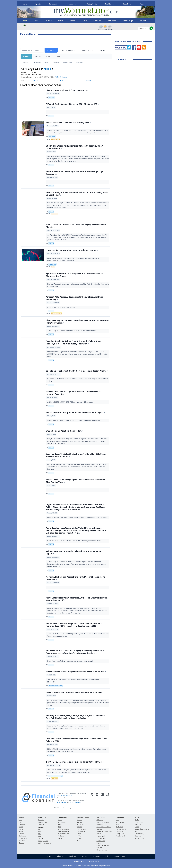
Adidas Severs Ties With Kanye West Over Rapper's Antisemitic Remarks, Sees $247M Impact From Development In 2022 (74, 625)
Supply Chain (54, 214)
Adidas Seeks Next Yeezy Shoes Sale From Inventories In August (76, 413)
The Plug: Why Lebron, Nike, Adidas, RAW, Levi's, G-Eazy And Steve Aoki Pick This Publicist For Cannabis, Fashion (76, 717)
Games (79, 827)
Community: (63, 818)
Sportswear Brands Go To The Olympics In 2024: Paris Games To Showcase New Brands (74, 275)
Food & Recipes (82, 829)
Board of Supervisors (142, 829)
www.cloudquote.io (65, 796)
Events (60, 820)
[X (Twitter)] (92, 798)
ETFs (48, 56)
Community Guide (63, 829)
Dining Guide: (102, 818)
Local (25, 21)
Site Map (85, 856)
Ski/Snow (41, 824)
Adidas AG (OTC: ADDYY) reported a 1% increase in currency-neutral (72, 331)
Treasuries (79, 63)
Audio (137, 820)
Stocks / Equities (55, 139)
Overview (38, 63)
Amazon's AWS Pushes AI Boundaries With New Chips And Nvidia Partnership (74, 298)
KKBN (79, 841)
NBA (40, 834)
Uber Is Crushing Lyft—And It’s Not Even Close (67, 90)
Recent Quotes (68, 50)
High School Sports (44, 843)
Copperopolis (101, 836)
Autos (118, 824)
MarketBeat (52, 97)
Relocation (100, 848)
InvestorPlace (52, 264)
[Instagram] (107, 798)
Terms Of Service (75, 802)
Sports (38, 4)
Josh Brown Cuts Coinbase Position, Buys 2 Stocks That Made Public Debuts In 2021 (77, 740)
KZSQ (79, 838)
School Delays (128, 21)
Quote (36, 80)
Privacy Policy (62, 802)
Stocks (38, 56)
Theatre (80, 822)
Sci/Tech (22, 841)
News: (21, 818)
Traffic (84, 21)
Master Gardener (102, 850)
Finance (99, 843)
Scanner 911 (139, 822)
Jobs (117, 820)
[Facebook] (97, 798)
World (61, 21)
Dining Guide (92, 4)
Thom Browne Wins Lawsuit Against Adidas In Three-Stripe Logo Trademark (75, 173)
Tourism (143, 21)
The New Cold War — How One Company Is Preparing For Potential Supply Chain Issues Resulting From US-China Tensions (75, 652)
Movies (79, 820)
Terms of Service (79, 861)
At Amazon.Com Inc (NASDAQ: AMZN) (62, 307)
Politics (21, 834)
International (67, 63)
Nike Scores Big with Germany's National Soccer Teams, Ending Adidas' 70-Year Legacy (77, 194)
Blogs (60, 827)
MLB (40, 832)
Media (142, 4)
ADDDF (48, 69)
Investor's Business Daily (55, 686)
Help (107, 856)
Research (89, 80)
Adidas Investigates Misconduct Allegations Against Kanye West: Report (75, 553)
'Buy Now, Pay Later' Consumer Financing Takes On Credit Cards (75, 762)
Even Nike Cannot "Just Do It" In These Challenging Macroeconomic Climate (76, 226)
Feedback (73, 856)
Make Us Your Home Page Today (128, 41)
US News (48, 21)
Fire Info (60, 838)
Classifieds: (120, 818)
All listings (100, 820)
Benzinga (51, 116)
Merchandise (120, 822)
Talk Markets (52, 137)
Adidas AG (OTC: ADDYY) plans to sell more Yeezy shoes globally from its (74, 420)
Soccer (41, 839)
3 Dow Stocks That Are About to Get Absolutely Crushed (72, 250)
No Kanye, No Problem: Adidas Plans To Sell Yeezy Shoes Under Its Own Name (76, 578)
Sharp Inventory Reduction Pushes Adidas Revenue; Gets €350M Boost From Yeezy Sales (77, 322)
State (36, 21)
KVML (79, 836)
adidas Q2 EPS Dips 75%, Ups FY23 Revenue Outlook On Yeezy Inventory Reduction (73, 393)
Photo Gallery (139, 834)
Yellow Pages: (140, 838)
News (25, 4)
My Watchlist (86, 50)
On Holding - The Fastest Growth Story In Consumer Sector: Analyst (77, 371)
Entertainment (72, 4)
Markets (26, 56)
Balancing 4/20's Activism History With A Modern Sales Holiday (75, 692)
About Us (60, 856)
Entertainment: (83, 818)
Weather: (42, 818)
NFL (40, 829)
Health (60, 824)
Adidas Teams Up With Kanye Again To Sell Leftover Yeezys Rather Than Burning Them (75, 481)
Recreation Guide (63, 834)
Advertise (96, 856)
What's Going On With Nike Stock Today (64, 431)
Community (54, 4)
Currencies (56, 63)
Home (49, 856)
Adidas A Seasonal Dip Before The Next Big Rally (68, 123)
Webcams (97, 21)
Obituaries (112, 21)
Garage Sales (120, 834)
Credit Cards (54, 779)
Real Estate (110, 4)
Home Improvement (103, 845)
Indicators (103, 50)
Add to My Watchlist (61, 77)
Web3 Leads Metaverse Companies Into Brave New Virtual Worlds (76, 672)
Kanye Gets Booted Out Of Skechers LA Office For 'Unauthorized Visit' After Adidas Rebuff (77, 599)
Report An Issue (120, 856)
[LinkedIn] (102, 798)
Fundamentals (101, 841)
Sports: (41, 827)
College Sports (43, 841)
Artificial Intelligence (56, 314)
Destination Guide (64, 831)
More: (137, 818)
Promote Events (121, 829)
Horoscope (81, 824)
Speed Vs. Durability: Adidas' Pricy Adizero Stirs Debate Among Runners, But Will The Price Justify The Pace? (74, 343)
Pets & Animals (121, 836)
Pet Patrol (61, 836)
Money (72, 21)
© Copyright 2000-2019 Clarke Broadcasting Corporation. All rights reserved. (86, 866)
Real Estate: (101, 839)
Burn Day (41, 820)
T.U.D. (137, 831)
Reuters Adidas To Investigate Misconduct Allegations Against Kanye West (74, 541)
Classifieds (127, 4)
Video (137, 827)
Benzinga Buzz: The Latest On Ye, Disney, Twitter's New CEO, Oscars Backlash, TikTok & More (76, 455)
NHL (40, 836)
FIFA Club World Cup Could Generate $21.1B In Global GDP (73, 104)
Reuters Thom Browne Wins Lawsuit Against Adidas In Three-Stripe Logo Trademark (78, 518)
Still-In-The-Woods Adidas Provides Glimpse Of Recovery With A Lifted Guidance (75, 147)
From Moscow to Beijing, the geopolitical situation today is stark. (71, 661)
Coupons (138, 836)
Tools (58, 56)
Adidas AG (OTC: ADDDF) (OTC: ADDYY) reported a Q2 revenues (70, 402)
